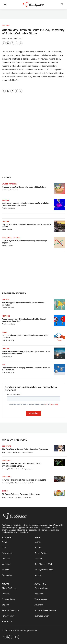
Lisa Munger (27, 497)
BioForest (6, 25)
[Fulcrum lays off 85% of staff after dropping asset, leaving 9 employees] (59, 242)
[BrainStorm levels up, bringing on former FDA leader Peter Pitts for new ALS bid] (59, 369)
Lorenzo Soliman (27, 452)
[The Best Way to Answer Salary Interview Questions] (59, 448)
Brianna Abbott (7, 356)
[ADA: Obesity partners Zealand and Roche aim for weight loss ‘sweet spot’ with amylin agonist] (59, 205)
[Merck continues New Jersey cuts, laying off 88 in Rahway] (59, 189)
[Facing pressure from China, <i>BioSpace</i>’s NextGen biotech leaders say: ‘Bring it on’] (59, 321)
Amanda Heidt (28, 483)
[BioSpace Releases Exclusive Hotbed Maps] (59, 493)
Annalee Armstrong (8, 208)
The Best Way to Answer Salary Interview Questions (25, 449)
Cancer (5, 300)
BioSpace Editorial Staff (10, 190)
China (5, 332)
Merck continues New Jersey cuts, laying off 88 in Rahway (24, 187)
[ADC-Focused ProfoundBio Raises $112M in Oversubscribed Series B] (59, 463)
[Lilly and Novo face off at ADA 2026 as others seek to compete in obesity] (59, 226)
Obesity (6, 200)
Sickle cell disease (11, 238)
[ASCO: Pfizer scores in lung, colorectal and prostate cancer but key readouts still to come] (59, 353)
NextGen (6, 316)
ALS (4, 365)
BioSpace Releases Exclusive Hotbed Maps (21, 494)
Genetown (7, 446)
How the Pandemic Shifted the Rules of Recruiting (24, 480)
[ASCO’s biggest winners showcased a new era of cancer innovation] (59, 304)
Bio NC (5, 491)
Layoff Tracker (9, 184)
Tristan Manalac (7, 229)
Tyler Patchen (29, 469)
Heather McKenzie (8, 308)
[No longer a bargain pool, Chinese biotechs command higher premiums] (59, 337)
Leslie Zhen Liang (8, 340)
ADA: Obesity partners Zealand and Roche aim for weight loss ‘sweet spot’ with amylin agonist (26, 204)
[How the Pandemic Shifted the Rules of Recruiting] (59, 479)
